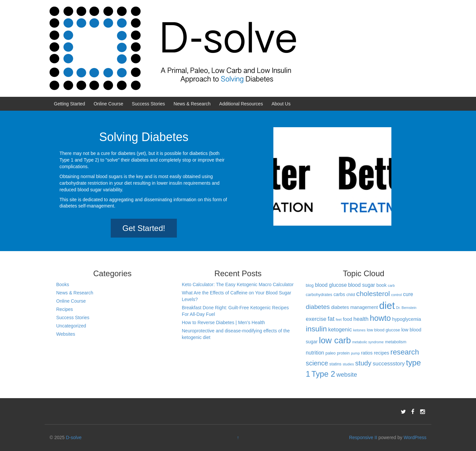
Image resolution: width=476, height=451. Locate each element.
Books (63, 284)
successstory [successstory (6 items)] (389, 364)
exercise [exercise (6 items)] (316, 319)
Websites (66, 334)
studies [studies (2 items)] (348, 364)
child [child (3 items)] (351, 295)
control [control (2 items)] (396, 295)
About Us (281, 104)
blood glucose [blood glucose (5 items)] (331, 285)
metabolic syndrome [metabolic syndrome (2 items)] (368, 342)
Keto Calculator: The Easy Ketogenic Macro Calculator (238, 284)
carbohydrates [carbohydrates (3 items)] (319, 295)
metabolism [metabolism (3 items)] (396, 342)
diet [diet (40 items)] (387, 305)
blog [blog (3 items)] (310, 285)
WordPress (415, 437)
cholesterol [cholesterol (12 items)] (373, 294)
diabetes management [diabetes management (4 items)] (355, 307)
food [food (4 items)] (347, 319)
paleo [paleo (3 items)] (330, 353)
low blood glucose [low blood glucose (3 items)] (383, 330)
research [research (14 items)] (405, 352)
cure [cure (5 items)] (408, 294)
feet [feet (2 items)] (339, 319)
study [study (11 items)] (363, 363)
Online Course (108, 104)
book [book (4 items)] (381, 285)
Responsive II (363, 437)
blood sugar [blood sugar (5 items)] (362, 285)
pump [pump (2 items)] (356, 353)
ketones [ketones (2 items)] (359, 330)
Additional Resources (241, 104)
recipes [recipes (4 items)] (381, 353)
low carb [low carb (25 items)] (335, 340)
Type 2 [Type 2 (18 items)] (323, 374)
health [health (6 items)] (361, 319)
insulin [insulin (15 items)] (316, 329)
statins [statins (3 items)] (335, 364)
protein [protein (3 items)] (343, 353)
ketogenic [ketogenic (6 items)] (340, 330)
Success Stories (148, 104)
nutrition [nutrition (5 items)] (315, 353)
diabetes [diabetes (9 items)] (318, 307)
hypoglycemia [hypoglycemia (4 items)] (406, 319)
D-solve (74, 437)
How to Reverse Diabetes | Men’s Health (223, 322)
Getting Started (69, 104)
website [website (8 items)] (347, 375)
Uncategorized (71, 326)
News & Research (192, 104)
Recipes (65, 309)
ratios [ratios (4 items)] (367, 353)
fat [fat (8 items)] (331, 319)
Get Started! (144, 228)
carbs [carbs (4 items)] (339, 294)
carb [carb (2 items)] (391, 285)
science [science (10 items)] (317, 363)
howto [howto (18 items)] (380, 318)
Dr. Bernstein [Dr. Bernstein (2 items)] (406, 308)
